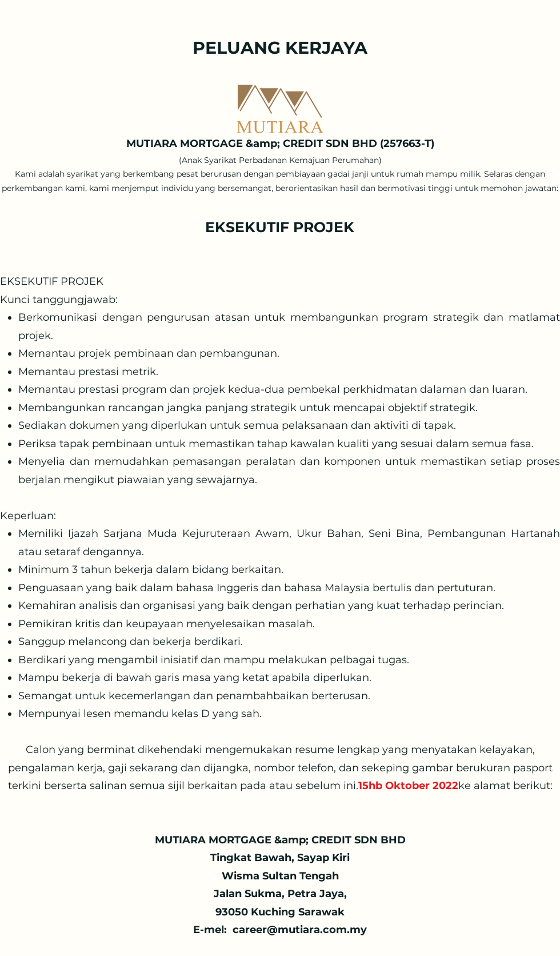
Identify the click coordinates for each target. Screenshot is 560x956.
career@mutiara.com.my (300, 930)
